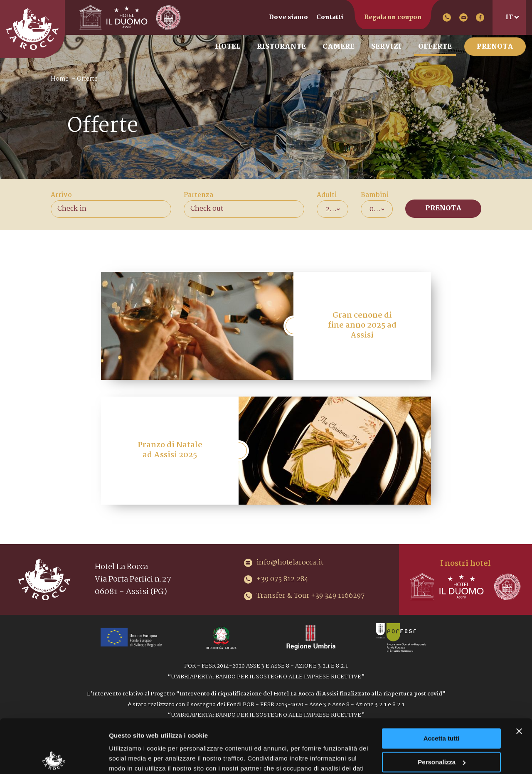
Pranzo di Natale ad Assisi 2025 (170, 450)
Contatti (330, 17)
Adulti (327, 195)
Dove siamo (288, 17)
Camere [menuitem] (339, 47)
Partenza (198, 195)
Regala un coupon (393, 17)
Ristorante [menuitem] (281, 47)
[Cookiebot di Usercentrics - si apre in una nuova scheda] (54, 758)
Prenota (443, 208)
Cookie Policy (331, 735)
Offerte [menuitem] (435, 47)
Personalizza (442, 708)
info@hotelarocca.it (463, 17)
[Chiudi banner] (519, 678)
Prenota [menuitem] (495, 47)
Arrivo (61, 195)
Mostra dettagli (131, 758)
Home (60, 79)
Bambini (375, 195)
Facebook (480, 17)
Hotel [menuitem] (228, 47)
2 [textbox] (328, 209)
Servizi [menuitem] (386, 47)
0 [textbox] (372, 209)
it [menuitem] (509, 17)
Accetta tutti (442, 685)
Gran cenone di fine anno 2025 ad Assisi (362, 325)
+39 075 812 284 (447, 17)
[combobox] (333, 209)
